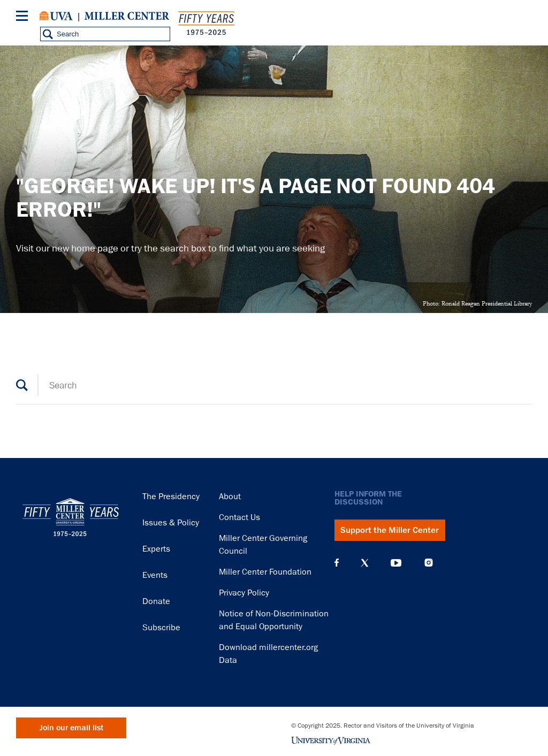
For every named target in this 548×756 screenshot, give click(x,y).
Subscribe (161, 628)
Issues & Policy (171, 523)
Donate (156, 601)
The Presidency (171, 497)
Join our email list (71, 728)
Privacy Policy (244, 593)
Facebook (337, 563)
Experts (156, 549)
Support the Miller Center (390, 530)
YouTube (396, 563)
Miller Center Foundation (265, 572)
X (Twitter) (365, 563)
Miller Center (127, 16)
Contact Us (239, 517)
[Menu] (24, 17)
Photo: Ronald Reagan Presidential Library (477, 303)
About (230, 497)
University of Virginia (56, 16)
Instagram (429, 563)
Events (155, 575)
